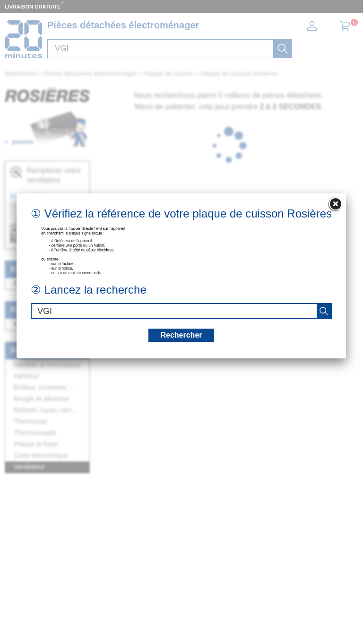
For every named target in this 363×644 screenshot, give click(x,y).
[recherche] (324, 311)
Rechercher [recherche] (181, 335)
